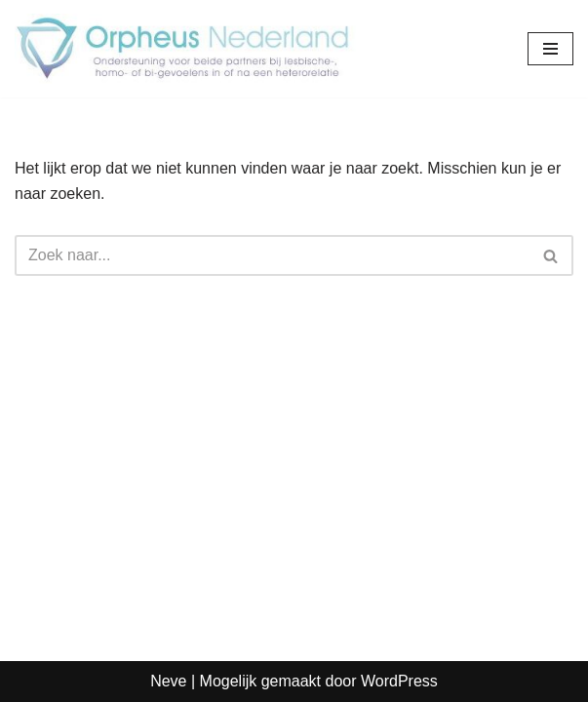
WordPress (399, 681)
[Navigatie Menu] (550, 49)
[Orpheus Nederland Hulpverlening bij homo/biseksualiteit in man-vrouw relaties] (185, 49)
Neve (168, 681)
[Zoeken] (272, 255)
